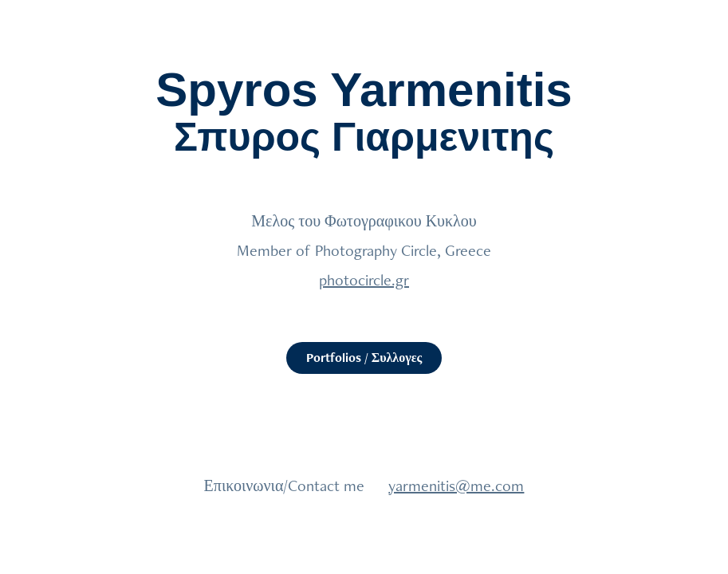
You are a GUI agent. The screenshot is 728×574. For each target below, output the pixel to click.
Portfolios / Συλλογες (364, 358)
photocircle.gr (364, 280)
